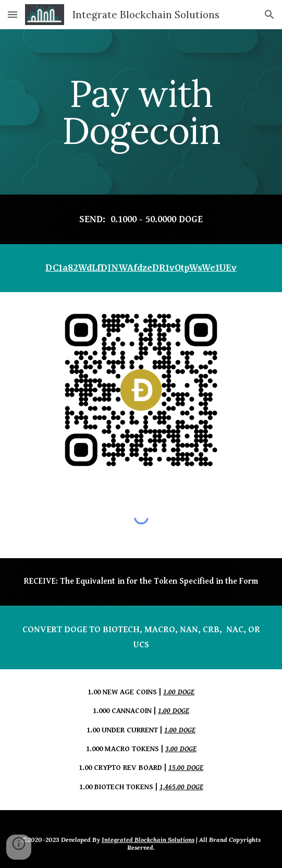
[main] (141, 112)
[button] (13, 14)
